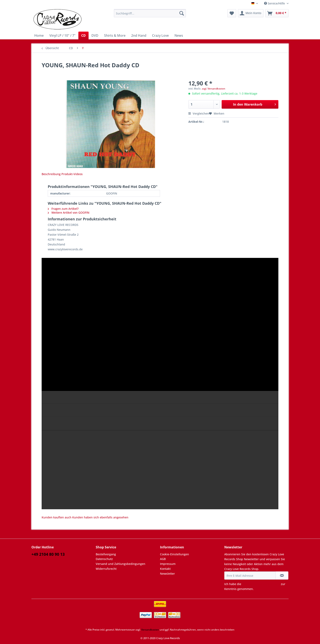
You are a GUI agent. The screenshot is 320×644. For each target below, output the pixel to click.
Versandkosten (150, 630)
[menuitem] (150, 15)
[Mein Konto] (251, 13)
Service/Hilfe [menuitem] (275, 3)
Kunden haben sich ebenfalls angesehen (100, 517)
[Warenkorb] (277, 13)
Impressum (168, 564)
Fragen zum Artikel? (63, 209)
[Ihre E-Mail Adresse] (250, 576)
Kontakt (165, 569)
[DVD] (95, 35)
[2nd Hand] (139, 35)
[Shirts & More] (115, 35)
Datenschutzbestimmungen (261, 584)
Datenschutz (104, 559)
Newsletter (167, 574)
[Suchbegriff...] (150, 13)
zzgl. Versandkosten (214, 89)
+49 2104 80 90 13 (48, 554)
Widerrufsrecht (106, 569)
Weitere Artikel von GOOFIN (69, 213)
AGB (163, 559)
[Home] (39, 35)
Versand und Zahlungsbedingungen (121, 564)
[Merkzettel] (232, 13)
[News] (179, 35)
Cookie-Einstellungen (174, 554)
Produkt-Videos (72, 174)
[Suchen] (182, 13)
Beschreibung (51, 174)
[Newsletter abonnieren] (282, 576)
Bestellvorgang (106, 554)
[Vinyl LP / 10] (62, 35)
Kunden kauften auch (57, 517)
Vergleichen (199, 113)
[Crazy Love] (160, 35)
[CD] (83, 35)
